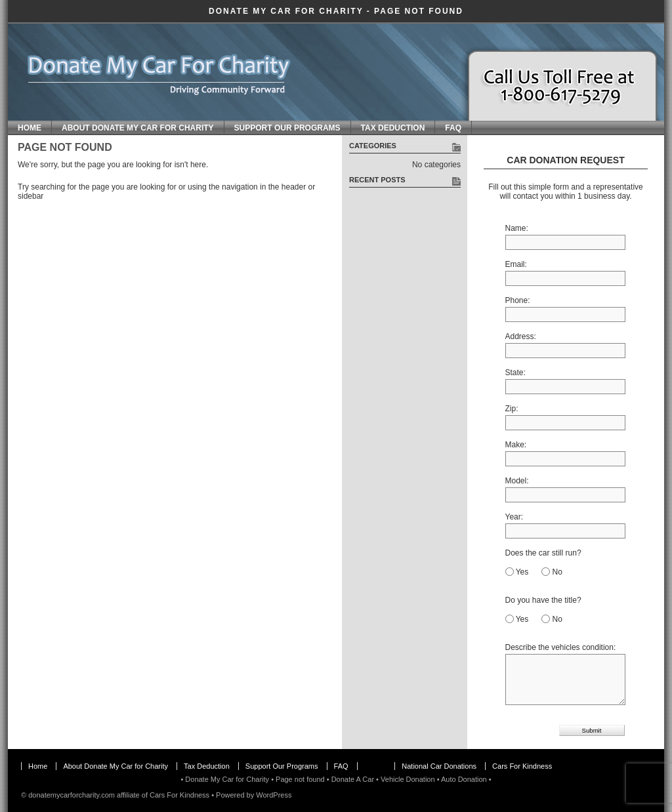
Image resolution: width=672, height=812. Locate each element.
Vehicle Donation (408, 779)
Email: (516, 264)
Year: (514, 517)
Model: (517, 481)
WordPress (274, 795)
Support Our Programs (287, 128)
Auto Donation (464, 779)
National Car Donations (439, 766)
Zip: (512, 409)
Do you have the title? (543, 600)
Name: (517, 228)
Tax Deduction (393, 128)
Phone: (518, 300)
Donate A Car (353, 779)
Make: (516, 445)
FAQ (453, 128)
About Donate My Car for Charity (138, 128)
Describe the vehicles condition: (561, 647)
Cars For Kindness (522, 766)
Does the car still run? (543, 553)
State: (515, 373)
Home (30, 128)
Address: (521, 336)
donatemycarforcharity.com (72, 795)
